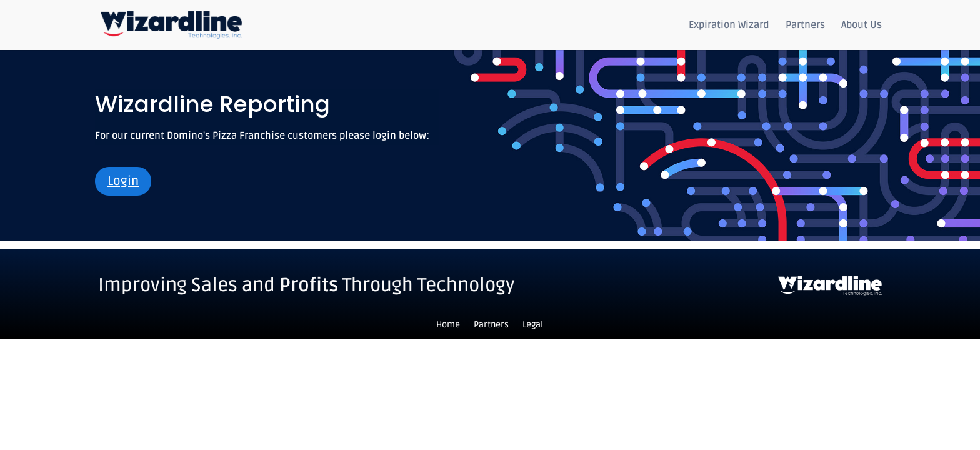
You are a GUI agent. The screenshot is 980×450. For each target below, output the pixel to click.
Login (123, 181)
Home (448, 325)
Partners (805, 26)
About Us (862, 26)
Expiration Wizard (729, 26)
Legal (533, 325)
